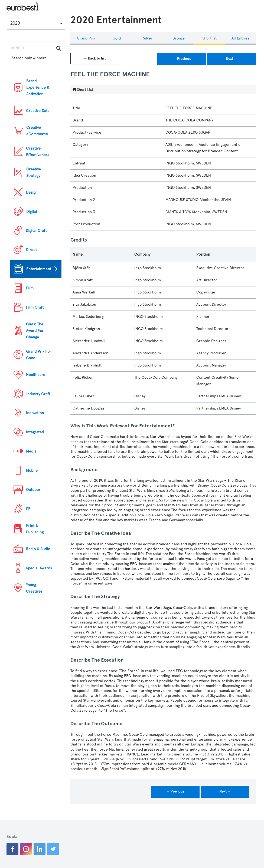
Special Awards (39, 568)
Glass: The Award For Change (35, 331)
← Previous (182, 59)
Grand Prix (86, 38)
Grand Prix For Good (39, 355)
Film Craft (35, 307)
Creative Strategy (34, 172)
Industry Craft (38, 394)
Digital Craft (36, 231)
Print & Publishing (35, 529)
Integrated (35, 432)
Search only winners (27, 58)
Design (32, 192)
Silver (148, 38)
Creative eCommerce (37, 131)
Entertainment (39, 269)
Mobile (32, 471)
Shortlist (209, 38)
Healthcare (36, 375)
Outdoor (33, 490)
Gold (117, 38)
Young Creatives (34, 588)
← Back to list (95, 58)
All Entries (240, 38)
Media (31, 451)
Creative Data (38, 111)
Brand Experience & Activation (38, 88)
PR (28, 509)
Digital (32, 212)
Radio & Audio (38, 549)
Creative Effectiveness (38, 152)
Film (30, 288)
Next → (232, 59)
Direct (31, 250)
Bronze (179, 38)
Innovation (35, 413)
